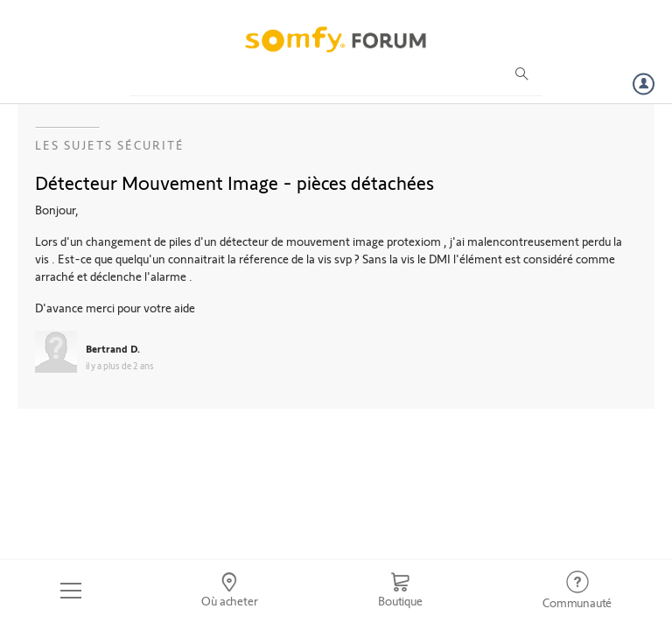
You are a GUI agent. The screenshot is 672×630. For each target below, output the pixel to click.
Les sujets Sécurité (110, 145)
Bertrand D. (113, 348)
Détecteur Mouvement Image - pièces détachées (234, 182)
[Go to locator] (230, 591)
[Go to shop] (400, 591)
